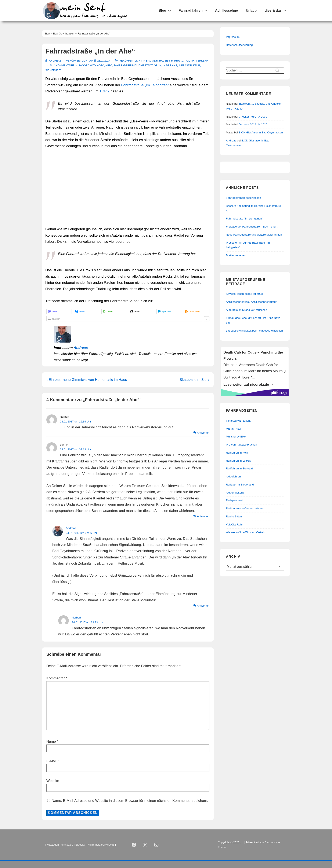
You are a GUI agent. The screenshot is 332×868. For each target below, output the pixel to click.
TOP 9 (104, 91)
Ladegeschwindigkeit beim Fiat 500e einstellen (254, 331)
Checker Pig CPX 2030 (253, 117)
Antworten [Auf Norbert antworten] (203, 433)
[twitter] (145, 845)
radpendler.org (235, 493)
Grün (158, 66)
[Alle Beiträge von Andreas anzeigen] (54, 61)
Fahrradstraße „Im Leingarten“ (145, 85)
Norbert (76, 618)
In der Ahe (170, 66)
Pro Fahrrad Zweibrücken (241, 445)
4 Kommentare (64, 66)
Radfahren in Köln (237, 453)
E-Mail (51, 761)
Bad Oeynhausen (158, 61)
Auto (109, 66)
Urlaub (251, 10)
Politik (190, 61)
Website (53, 781)
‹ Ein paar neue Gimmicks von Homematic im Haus (87, 380)
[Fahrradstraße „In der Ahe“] (104, 61)
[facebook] (134, 845)
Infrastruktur (189, 66)
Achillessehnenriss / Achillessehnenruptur (251, 302)
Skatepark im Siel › (194, 380)
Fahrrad (177, 61)
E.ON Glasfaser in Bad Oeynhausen (261, 132)
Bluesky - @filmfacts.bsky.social (95, 845)
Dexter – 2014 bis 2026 (253, 124)
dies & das (276, 10)
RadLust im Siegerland (240, 485)
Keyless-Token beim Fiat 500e (244, 294)
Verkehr (202, 61)
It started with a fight (238, 421)
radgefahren (233, 477)
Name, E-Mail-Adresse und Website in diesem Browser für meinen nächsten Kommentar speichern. (130, 801)
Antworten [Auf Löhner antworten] (203, 516)
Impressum (233, 37)
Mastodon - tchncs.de (60, 845)
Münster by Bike (236, 437)
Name (51, 741)
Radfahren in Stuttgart (239, 468)
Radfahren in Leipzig (239, 461)
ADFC (101, 66)
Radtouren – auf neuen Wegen (245, 508)
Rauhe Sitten (234, 516)
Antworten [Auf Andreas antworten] (203, 606)
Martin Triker (234, 429)
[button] (59, 311)
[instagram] (156, 845)
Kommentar (57, 678)
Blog (165, 10)
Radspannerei (234, 500)
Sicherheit (53, 70)
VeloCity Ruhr (234, 525)
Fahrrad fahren (194, 10)
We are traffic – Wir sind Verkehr (246, 532)
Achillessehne (227, 10)
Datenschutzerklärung (239, 45)
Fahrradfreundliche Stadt (133, 66)
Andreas (81, 348)
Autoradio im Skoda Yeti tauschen (246, 310)
